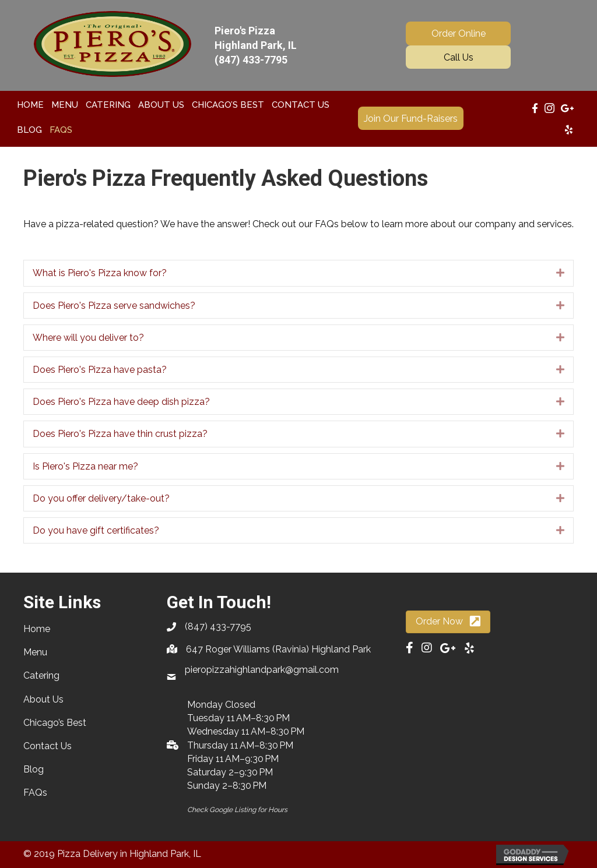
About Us (43, 699)
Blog (34, 769)
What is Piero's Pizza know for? (100, 273)
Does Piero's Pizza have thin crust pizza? (120, 434)
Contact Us (48, 746)
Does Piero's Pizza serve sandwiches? (114, 306)
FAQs (35, 793)
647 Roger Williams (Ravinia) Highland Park (278, 649)
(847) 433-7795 (251, 60)
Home (37, 629)
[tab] (298, 273)
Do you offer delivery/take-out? (101, 498)
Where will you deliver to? (88, 338)
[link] (30, 105)
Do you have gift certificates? (96, 530)
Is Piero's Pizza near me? (85, 466)
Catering (41, 675)
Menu (35, 652)
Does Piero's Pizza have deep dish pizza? (121, 402)
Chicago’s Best (55, 723)
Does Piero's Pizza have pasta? (100, 370)
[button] (458, 33)
